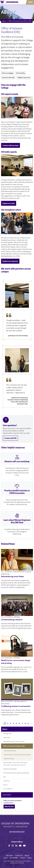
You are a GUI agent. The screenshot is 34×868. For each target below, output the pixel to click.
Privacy (23, 858)
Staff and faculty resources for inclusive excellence (17, 755)
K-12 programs (8, 789)
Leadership (7, 737)
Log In (6, 858)
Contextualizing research (12, 620)
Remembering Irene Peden (12, 576)
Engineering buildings (10, 769)
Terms (29, 858)
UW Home (9, 855)
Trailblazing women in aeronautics (16, 706)
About (4, 21)
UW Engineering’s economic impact (14, 741)
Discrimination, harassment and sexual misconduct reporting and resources (15, 764)
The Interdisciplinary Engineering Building (16, 773)
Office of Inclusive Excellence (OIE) (20, 21)
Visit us (5, 785)
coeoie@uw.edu (8, 803)
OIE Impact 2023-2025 (10, 751)
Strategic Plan (7, 734)
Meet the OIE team (9, 759)
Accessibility (14, 858)
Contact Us (19, 855)
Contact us (6, 781)
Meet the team (9, 806)
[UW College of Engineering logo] (10, 2)
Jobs (5, 777)
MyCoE (27, 855)
